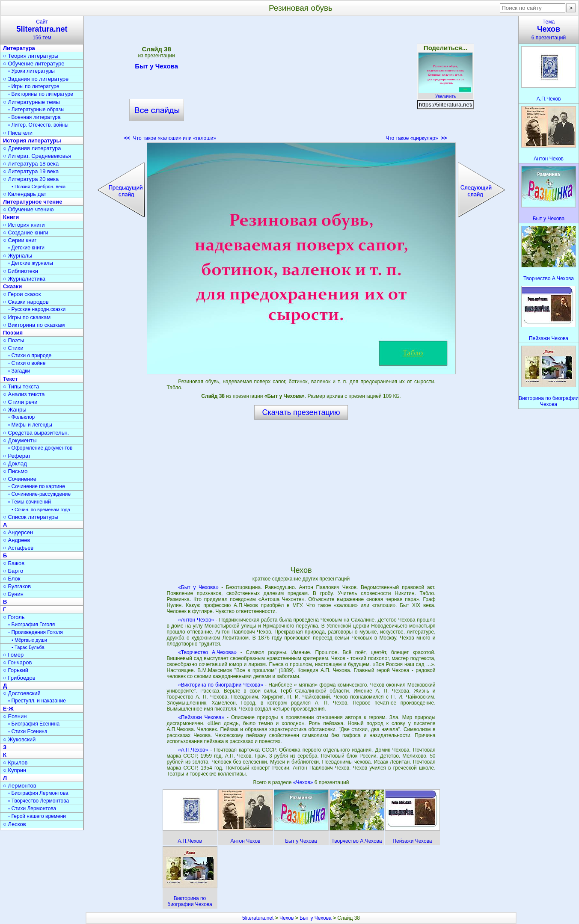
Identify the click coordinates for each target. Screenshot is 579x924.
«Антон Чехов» (196, 620)
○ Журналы (18, 256)
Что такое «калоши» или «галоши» (170, 138)
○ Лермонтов (20, 786)
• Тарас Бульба (28, 647)
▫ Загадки (19, 371)
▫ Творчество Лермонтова (39, 801)
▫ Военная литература (34, 117)
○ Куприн (15, 770)
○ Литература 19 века (31, 171)
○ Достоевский (22, 693)
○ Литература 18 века (31, 164)
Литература (19, 48)
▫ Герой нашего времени (37, 816)
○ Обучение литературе (34, 64)
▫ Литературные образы (36, 110)
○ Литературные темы (31, 102)
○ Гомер (13, 655)
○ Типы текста (21, 386)
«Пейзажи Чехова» (201, 717)
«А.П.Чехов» (193, 750)
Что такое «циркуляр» (416, 138)
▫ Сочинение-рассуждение (39, 494)
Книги (11, 217)
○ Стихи (13, 348)
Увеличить (445, 94)
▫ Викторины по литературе (41, 94)
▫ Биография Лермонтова (38, 793)
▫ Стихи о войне (27, 363)
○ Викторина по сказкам (34, 325)
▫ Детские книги (26, 248)
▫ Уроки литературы (31, 71)
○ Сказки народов (26, 302)
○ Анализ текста (24, 394)
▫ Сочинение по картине (37, 486)
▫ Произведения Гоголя (36, 632)
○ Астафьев (18, 548)
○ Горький (16, 670)
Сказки (12, 286)
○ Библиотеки (21, 271)
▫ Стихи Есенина (28, 731)
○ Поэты (14, 340)
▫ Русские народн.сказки (37, 309)
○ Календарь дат (25, 194)
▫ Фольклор (21, 417)
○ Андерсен (18, 532)
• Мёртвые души (29, 640)
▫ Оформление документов (40, 448)
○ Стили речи (20, 402)
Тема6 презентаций (549, 30)
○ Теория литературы (31, 56)
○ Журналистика (24, 279)
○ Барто (13, 571)
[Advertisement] (301, 81)
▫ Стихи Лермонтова (32, 808)
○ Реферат (17, 456)
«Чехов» (304, 782)
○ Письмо (15, 471)
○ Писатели (18, 133)
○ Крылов (15, 763)
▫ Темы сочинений (30, 502)
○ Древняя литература (32, 148)
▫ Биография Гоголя (31, 625)
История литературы (32, 141)
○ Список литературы (31, 517)
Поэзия (13, 333)
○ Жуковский (19, 739)
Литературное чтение (33, 202)
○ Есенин (15, 716)
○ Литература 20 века (31, 179)
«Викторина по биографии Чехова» (221, 685)
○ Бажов (14, 563)
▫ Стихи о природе (30, 355)
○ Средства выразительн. (36, 433)
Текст (10, 379)
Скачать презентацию (301, 412)
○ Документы (20, 440)
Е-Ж (8, 709)
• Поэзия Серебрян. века (39, 187)
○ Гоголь (14, 617)
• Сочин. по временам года (41, 509)
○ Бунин (13, 594)
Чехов (287, 918)
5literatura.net (258, 918)
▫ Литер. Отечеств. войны (38, 125)
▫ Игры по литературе (34, 86)
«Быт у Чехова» (198, 587)
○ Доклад (15, 463)
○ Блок (12, 579)
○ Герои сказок (22, 294)
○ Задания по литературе (36, 79)
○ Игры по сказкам (27, 317)
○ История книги (24, 225)
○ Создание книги (26, 232)
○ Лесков (15, 824)
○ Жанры (15, 410)
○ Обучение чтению (28, 209)
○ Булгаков (17, 586)
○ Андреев (17, 540)
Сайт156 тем (42, 30)
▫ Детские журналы (31, 263)
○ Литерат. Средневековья (37, 156)
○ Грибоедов (19, 678)
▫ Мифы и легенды (30, 425)
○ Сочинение (20, 479)
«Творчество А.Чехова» (207, 652)
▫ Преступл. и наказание (37, 701)
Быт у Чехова (156, 68)
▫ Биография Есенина (34, 724)
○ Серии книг (20, 240)
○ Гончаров (17, 662)
